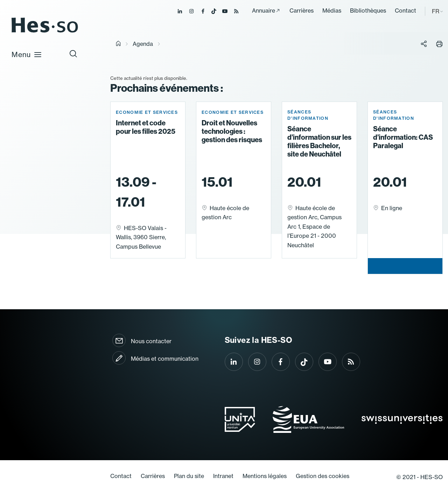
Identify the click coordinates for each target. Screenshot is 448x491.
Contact (405, 11)
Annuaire (264, 11)
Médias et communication (165, 359)
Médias (332, 11)
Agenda (143, 44)
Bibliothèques (368, 11)
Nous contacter (151, 341)
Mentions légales (265, 476)
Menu (27, 54)
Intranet (223, 476)
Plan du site (189, 476)
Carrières (302, 11)
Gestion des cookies (323, 476)
